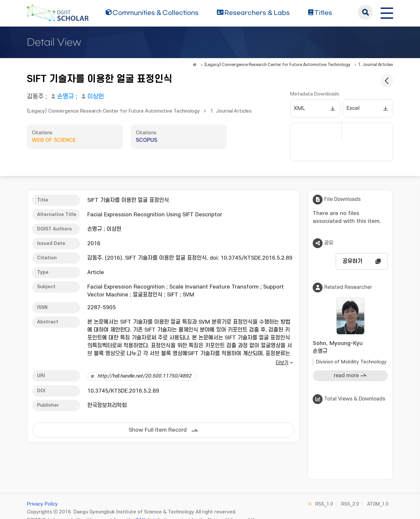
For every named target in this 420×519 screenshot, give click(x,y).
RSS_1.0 (324, 504)
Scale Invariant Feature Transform (214, 287)
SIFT (173, 295)
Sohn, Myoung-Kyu (350, 348)
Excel (353, 108)
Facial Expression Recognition (126, 287)
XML (299, 108)
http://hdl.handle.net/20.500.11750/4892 (144, 376)
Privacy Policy (42, 504)
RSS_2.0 (350, 504)
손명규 (65, 97)
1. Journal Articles (376, 65)
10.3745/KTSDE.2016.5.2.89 (123, 391)
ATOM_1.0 (378, 504)
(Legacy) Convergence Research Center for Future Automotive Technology (277, 65)
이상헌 (96, 97)
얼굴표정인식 (148, 295)
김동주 (35, 97)
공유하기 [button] (352, 261)
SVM (189, 295)
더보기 (282, 363)
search (365, 12)
